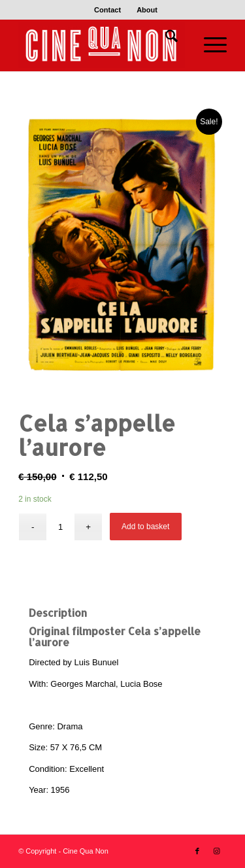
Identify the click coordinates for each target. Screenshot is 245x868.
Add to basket (145, 527)
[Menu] (209, 45)
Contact (107, 10)
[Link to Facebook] (197, 851)
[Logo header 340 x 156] (102, 45)
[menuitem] (108, 10)
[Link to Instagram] (217, 851)
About (147, 10)
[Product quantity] (60, 527)
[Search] (165, 39)
